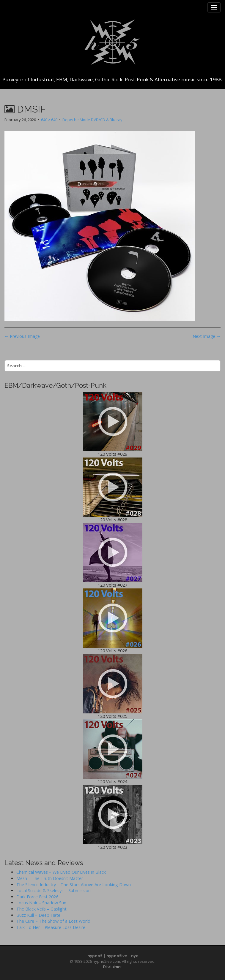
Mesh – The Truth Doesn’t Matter (50, 878)
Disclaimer (112, 967)
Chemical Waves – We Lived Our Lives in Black (61, 872)
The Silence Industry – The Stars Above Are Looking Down (74, 885)
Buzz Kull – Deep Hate (38, 915)
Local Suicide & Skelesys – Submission (54, 890)
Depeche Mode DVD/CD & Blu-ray (92, 120)
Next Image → (207, 336)
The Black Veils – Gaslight (41, 909)
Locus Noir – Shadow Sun (41, 903)
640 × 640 (49, 120)
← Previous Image (22, 336)
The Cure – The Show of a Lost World (53, 921)
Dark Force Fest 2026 (37, 897)
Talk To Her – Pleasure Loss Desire (51, 927)
